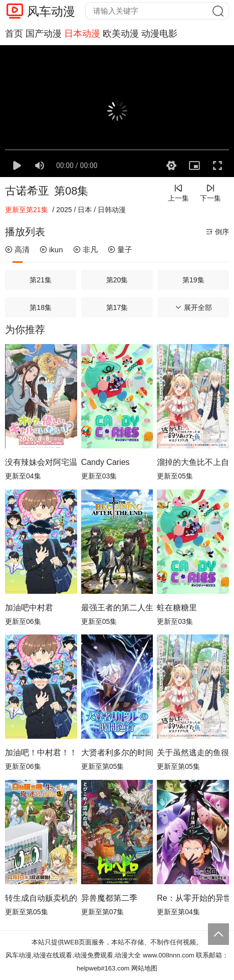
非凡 (85, 250)
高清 (17, 250)
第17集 (117, 307)
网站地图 (144, 968)
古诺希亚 (27, 191)
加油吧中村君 (29, 608)
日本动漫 (82, 34)
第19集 (193, 280)
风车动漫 (51, 11)
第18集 (41, 307)
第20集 (117, 280)
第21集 (41, 280)
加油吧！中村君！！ (41, 753)
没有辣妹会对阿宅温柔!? (41, 462)
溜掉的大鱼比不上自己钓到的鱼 (193, 462)
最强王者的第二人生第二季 (117, 608)
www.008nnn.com (169, 955)
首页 (14, 34)
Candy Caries (105, 462)
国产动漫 (44, 34)
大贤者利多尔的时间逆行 (117, 753)
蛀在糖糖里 (177, 608)
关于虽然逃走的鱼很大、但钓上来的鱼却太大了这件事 (193, 753)
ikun (51, 250)
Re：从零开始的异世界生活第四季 (193, 898)
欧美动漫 (121, 34)
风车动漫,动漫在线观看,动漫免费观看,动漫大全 (73, 955)
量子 (120, 250)
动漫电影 (159, 34)
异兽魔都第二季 (109, 898)
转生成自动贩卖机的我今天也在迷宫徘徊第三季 (41, 898)
